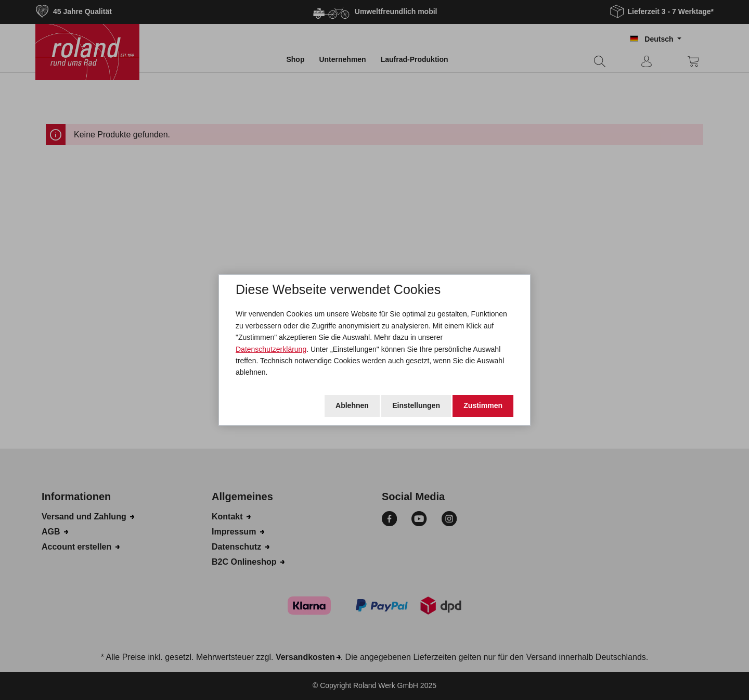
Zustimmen (483, 405)
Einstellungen (416, 405)
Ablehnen (352, 405)
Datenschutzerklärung (271, 349)
